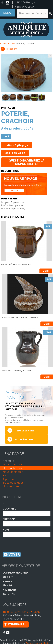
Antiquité (12, 43)
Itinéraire (16, 624)
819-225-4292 (15, 153)
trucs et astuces (13, 483)
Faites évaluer (21, 439)
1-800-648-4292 (17, 145)
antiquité (8, 461)
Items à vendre (21, 430)
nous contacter (13, 472)
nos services (11, 486)
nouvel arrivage (13, 464)
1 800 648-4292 (25, 2)
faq (5, 475)
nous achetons (12, 468)
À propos (8, 479)
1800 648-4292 (12, 612)
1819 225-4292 (31, 612)
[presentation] (24, 542)
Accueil (3, 43)
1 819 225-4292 (25, 7)
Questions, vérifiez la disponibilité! (27, 162)
